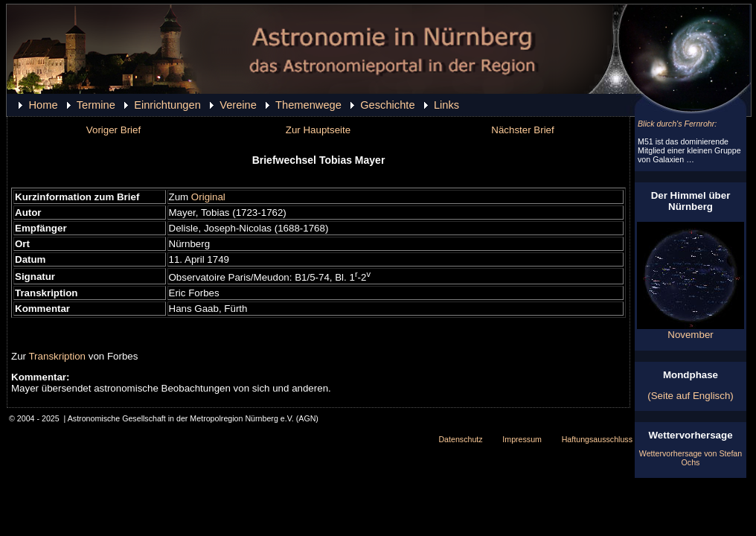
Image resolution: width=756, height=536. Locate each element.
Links (446, 105)
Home (43, 105)
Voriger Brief (113, 130)
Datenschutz (460, 439)
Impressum (522, 439)
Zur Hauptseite (318, 130)
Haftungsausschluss (597, 439)
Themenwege (308, 105)
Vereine (238, 105)
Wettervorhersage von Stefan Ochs (691, 458)
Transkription (57, 356)
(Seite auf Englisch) (691, 396)
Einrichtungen (167, 105)
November (691, 330)
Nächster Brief (522, 130)
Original (208, 197)
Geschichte (387, 105)
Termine (96, 105)
